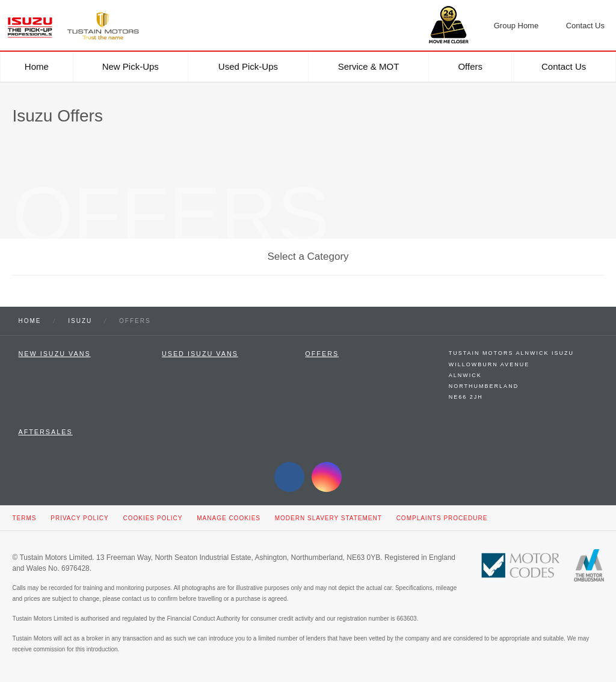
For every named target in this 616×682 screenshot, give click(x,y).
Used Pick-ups (248, 66)
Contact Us (564, 66)
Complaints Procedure (442, 518)
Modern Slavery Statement (328, 518)
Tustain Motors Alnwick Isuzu (511, 353)
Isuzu (80, 321)
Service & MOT (369, 66)
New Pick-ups (131, 66)
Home (37, 66)
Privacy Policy (79, 518)
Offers (470, 66)
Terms (24, 518)
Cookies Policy (152, 518)
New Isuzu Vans (54, 354)
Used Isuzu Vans (200, 354)
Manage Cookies (229, 518)
